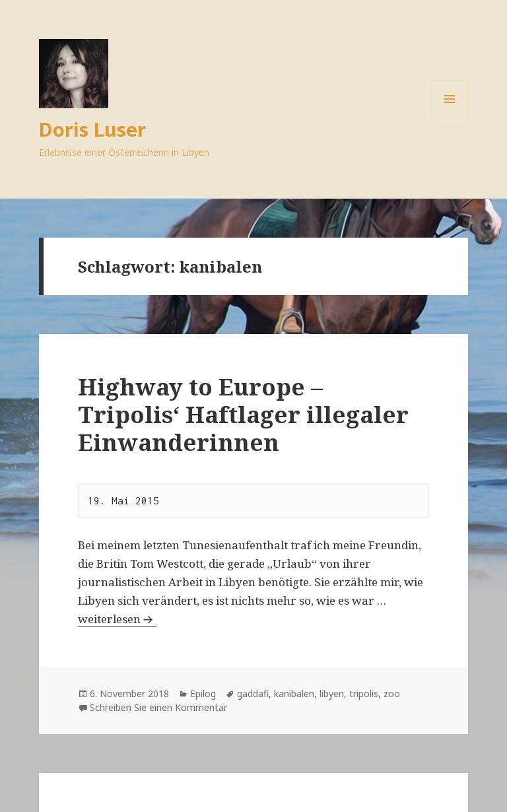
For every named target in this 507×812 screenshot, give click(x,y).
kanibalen (294, 694)
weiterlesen (117, 619)
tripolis (364, 694)
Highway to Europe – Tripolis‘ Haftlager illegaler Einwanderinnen (243, 414)
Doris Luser (92, 129)
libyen (332, 694)
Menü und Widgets (450, 117)
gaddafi (253, 694)
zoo (392, 694)
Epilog (203, 694)
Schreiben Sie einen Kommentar (158, 707)
